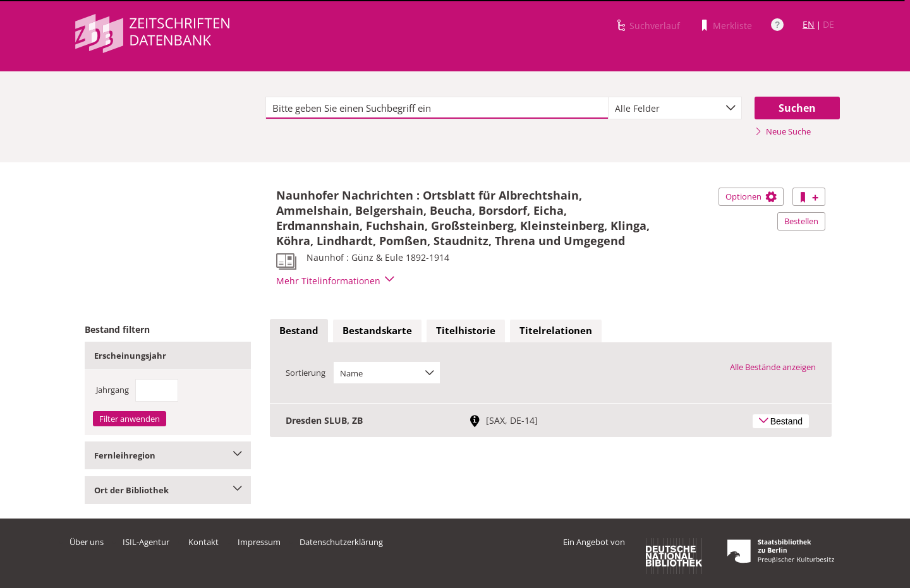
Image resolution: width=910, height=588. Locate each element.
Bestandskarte (377, 330)
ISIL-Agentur (146, 542)
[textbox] (437, 108)
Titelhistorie (466, 330)
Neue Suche (783, 131)
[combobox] (675, 108)
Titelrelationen (556, 330)
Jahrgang (112, 390)
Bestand (299, 330)
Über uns (87, 542)
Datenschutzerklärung (341, 542)
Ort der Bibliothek (168, 490)
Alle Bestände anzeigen (773, 367)
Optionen (751, 196)
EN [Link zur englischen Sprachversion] (809, 24)
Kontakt (203, 542)
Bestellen (801, 221)
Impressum (259, 542)
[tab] (299, 331)
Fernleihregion (168, 455)
